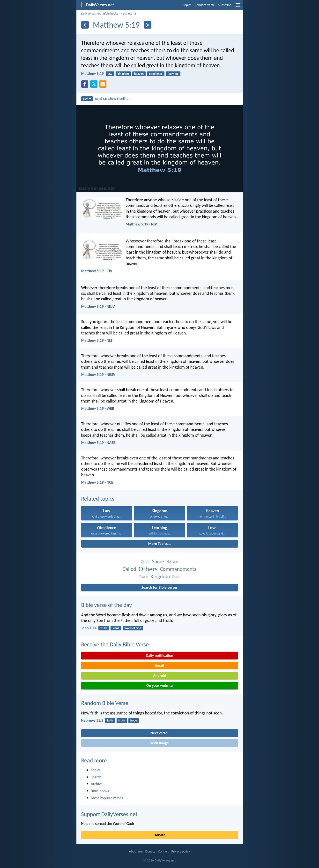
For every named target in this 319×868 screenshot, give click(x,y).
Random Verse (205, 5)
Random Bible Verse (105, 703)
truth (104, 628)
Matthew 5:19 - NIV (141, 224)
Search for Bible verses (159, 587)
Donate (159, 835)
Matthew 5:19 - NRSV (98, 375)
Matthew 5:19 (93, 74)
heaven (139, 74)
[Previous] (85, 25)
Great (145, 562)
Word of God (133, 628)
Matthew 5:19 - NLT (97, 340)
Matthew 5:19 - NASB (98, 443)
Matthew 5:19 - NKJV (98, 306)
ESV (87, 99)
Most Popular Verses (107, 798)
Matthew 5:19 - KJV (97, 271)
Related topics (98, 499)
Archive (97, 784)
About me (136, 851)
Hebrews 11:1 (92, 720)
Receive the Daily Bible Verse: (116, 644)
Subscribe (225, 5)
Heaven (172, 562)
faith (110, 720)
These (143, 577)
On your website (159, 686)
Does (176, 577)
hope (134, 720)
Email (159, 665)
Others (148, 569)
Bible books (111, 13)
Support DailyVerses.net (109, 814)
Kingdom (160, 577)
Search (96, 777)
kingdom (123, 74)
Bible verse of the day (107, 605)
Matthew (126, 13)
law (110, 74)
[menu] (238, 7)
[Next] (148, 25)
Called (129, 569)
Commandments (178, 569)
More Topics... (159, 544)
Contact (163, 851)
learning (173, 74)
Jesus (116, 628)
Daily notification (159, 655)
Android (159, 676)
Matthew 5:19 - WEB (98, 408)
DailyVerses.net (91, 13)
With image (159, 743)
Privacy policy (181, 851)
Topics (187, 5)
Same (158, 562)
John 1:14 (89, 628)
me (92, 824)
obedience (156, 74)
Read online (112, 99)
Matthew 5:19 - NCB (97, 482)
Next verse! (159, 733)
